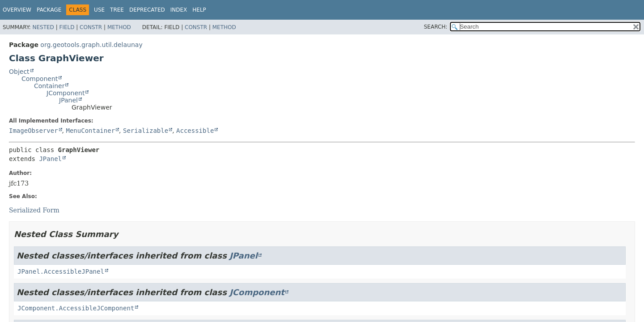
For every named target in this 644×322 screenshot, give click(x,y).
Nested (43, 27)
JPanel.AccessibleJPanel (61, 271)
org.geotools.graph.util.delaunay (91, 45)
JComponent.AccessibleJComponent (76, 308)
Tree (117, 10)
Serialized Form (34, 210)
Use (99, 10)
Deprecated (147, 10)
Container (49, 86)
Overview (17, 10)
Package (49, 10)
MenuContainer (90, 131)
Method (119, 27)
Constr (91, 27)
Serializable (146, 131)
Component (40, 79)
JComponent (66, 93)
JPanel (68, 100)
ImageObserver (34, 131)
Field (67, 27)
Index (179, 10)
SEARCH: (436, 27)
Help (199, 10)
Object (19, 72)
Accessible (195, 131)
